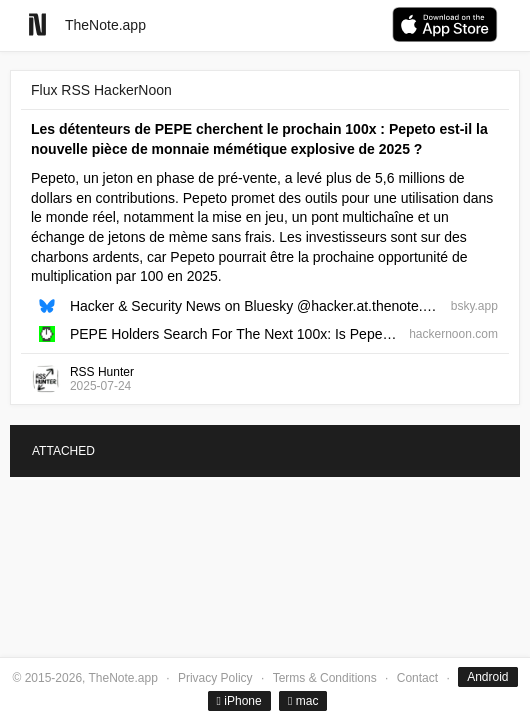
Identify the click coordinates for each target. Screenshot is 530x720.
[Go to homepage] (37, 24)
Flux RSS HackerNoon (101, 90)
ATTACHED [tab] (63, 451)
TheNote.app (105, 25)
